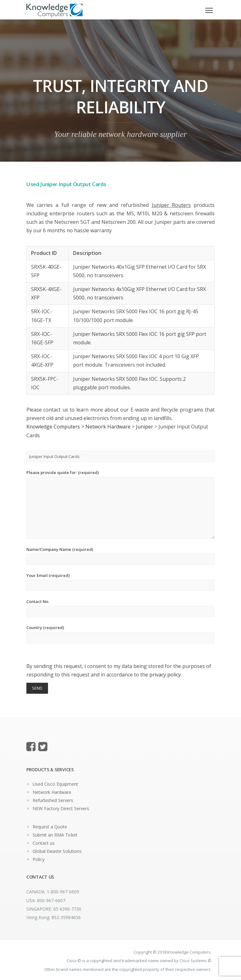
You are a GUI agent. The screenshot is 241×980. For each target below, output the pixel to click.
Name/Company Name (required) (120, 556)
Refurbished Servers (53, 800)
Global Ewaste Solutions (57, 851)
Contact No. (120, 608)
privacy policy (165, 675)
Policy (39, 859)
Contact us (44, 843)
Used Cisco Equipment (55, 784)
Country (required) (120, 634)
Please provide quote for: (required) (120, 504)
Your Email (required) (120, 582)
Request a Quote (50, 827)
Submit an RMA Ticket (55, 835)
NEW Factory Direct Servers (61, 808)
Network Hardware (52, 792)
